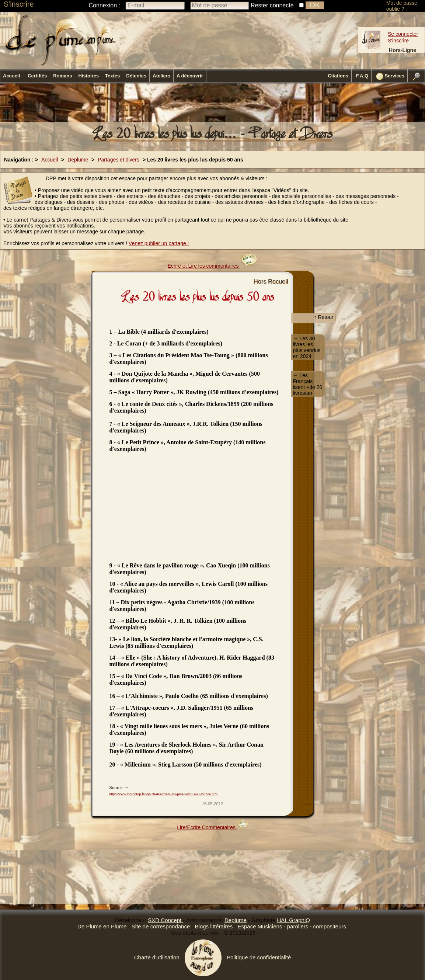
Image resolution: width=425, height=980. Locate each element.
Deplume (78, 160)
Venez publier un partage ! (159, 243)
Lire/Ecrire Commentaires (213, 827)
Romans (62, 76)
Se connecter (403, 34)
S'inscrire (19, 4)
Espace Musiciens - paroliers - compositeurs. (292, 926)
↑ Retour (324, 317)
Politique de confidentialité (259, 957)
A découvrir (190, 76)
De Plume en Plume (102, 926)
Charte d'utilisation (157, 957)
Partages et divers (119, 160)
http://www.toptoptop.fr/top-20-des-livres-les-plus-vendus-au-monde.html (164, 794)
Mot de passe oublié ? (402, 6)
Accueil (11, 76)
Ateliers (161, 76)
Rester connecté (272, 5)
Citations (338, 76)
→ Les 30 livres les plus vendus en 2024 (307, 347)
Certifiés (37, 76)
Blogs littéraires (214, 926)
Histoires (88, 76)
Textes (112, 76)
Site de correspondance (161, 926)
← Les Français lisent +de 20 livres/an (308, 384)
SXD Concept (165, 920)
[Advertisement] (213, 104)
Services (390, 76)
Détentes (136, 76)
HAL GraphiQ (293, 920)
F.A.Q (362, 76)
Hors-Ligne (403, 50)
